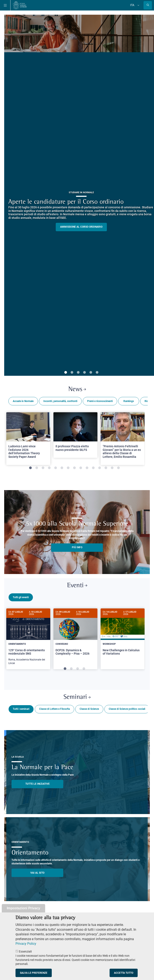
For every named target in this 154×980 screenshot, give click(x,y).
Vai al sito (37, 872)
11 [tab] (93, 468)
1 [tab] (66, 373)
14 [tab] (112, 468)
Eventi (77, 586)
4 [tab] (84, 373)
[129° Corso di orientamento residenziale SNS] (28, 639)
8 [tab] (74, 468)
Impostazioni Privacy (23, 908)
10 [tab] (87, 468)
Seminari (77, 697)
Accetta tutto (124, 973)
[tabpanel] (28, 440)
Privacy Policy (26, 944)
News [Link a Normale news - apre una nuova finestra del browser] (77, 390)
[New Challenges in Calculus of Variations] (123, 635)
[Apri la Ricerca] (148, 5)
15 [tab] (118, 468)
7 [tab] (68, 468)
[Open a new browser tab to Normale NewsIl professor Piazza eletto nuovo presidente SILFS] (75, 435)
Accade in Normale (23, 401)
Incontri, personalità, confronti (60, 401)
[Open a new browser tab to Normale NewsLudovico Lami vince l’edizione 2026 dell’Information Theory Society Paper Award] (28, 439)
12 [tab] (100, 468)
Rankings (129, 401)
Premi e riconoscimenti (100, 401)
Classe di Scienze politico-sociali (127, 708)
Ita (132, 5)
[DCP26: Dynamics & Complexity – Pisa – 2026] (75, 635)
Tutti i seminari (21, 708)
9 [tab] (81, 468)
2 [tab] (72, 373)
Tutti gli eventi (21, 597)
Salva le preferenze (34, 973)
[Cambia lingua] (138, 5)
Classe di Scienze (89, 708)
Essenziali (25, 951)
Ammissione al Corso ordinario (81, 227)
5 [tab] (91, 373)
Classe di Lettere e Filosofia (54, 708)
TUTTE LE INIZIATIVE (38, 783)
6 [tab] (97, 373)
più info (77, 547)
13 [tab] (106, 468)
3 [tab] (78, 373)
